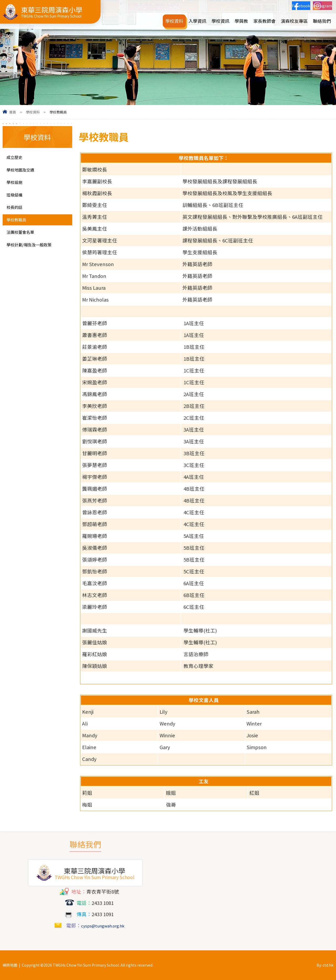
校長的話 (17, 213)
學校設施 (17, 186)
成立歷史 (17, 158)
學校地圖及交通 (24, 172)
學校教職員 (19, 227)
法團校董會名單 (24, 241)
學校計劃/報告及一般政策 (32, 258)
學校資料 (33, 112)
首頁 (13, 112)
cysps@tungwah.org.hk (103, 925)
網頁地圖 (10, 965)
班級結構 (17, 199)
